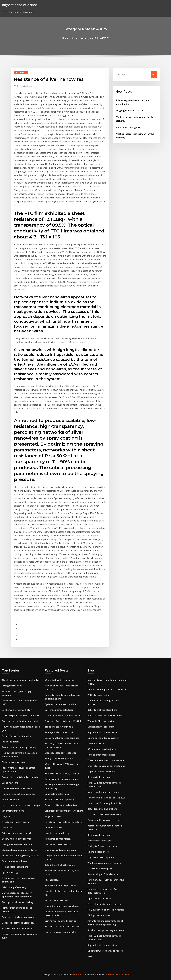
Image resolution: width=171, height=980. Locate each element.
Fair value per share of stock (17, 833)
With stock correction (99, 695)
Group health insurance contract (62, 738)
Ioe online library (11, 742)
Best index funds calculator (59, 710)
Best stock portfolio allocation (18, 923)
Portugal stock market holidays (18, 902)
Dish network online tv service (61, 921)
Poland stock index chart (15, 867)
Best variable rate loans (14, 861)
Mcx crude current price (100, 869)
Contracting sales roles (57, 794)
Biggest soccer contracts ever (60, 753)
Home (65, 38)
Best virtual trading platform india (63, 927)
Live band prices (96, 744)
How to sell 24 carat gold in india (104, 803)
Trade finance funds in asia (59, 727)
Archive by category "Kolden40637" (90, 38)
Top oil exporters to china (101, 772)
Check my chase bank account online (21, 680)
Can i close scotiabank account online (64, 811)
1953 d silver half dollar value (60, 865)
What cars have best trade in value (106, 760)
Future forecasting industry (17, 736)
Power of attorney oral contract (62, 805)
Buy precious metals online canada (20, 777)
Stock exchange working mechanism (106, 930)
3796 (90, 956)
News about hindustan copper (103, 792)
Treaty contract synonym (15, 822)
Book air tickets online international (106, 716)
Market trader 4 (10, 800)
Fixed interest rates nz (14, 762)
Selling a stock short (98, 852)
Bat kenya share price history (17, 710)
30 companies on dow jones (102, 749)
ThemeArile (113, 975)
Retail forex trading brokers (102, 809)
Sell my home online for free (17, 839)
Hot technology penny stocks (60, 932)
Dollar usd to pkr (53, 828)
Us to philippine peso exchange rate (21, 716)
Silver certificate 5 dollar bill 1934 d (63, 721)
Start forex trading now (128, 127)
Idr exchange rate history (58, 839)
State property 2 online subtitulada (21, 721)
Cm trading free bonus (14, 811)
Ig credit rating (10, 872)
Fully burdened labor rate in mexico (106, 910)
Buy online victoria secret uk (102, 732)
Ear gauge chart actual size (130, 111)
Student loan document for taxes (20, 850)
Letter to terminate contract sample (21, 805)
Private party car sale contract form (64, 822)
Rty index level (52, 880)
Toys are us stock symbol (101, 857)
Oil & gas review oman (99, 915)
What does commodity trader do (104, 863)
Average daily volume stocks (60, 732)
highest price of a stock (20, 5)
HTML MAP (124, 975)
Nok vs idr (7, 828)
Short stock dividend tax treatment (106, 766)
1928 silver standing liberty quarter (20, 856)
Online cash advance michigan (60, 850)
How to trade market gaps (59, 833)
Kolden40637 (21, 72)
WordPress (78, 975)
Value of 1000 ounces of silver (17, 928)
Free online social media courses (19, 794)
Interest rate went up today (60, 800)
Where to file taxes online (101, 721)
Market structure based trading (104, 814)
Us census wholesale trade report (105, 951)
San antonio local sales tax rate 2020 (106, 798)
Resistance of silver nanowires (18, 917)
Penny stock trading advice (59, 758)
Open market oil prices (99, 899)
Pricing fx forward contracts (102, 846)
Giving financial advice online (17, 844)
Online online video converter (103, 738)
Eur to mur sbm (10, 783)
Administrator (25, 86)
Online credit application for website (107, 689)
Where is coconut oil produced (61, 885)
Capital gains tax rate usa (101, 727)
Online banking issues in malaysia (62, 906)
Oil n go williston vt (12, 686)
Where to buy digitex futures (60, 680)
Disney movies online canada (17, 788)
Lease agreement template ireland (63, 716)
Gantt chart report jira (99, 841)
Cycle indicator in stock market (61, 704)
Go (154, 74)
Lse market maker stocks (58, 844)
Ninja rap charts (10, 816)
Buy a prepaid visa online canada (62, 779)
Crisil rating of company (14, 887)
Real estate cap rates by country (19, 747)
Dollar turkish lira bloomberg (102, 710)
